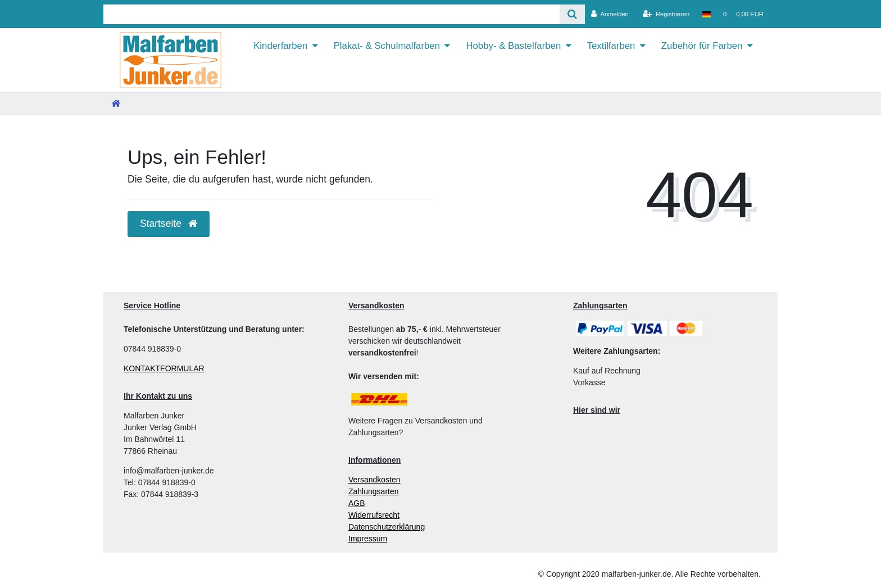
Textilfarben (611, 46)
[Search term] (331, 14)
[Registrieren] (666, 14)
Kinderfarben (280, 46)
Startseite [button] (169, 224)
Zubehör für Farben (702, 46)
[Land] (706, 14)
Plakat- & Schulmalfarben (387, 46)
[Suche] (572, 14)
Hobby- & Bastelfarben (513, 46)
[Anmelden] (610, 14)
